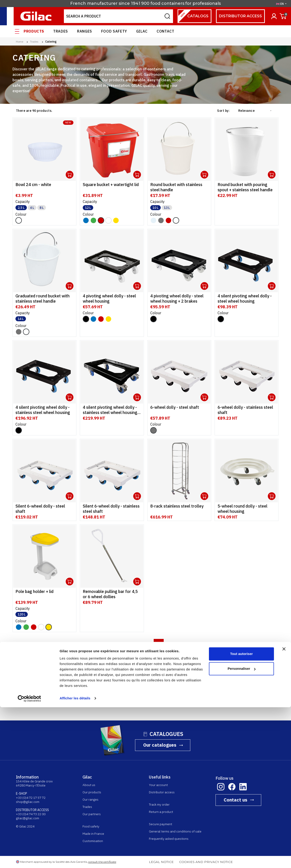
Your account (158, 785)
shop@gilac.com (28, 802)
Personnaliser (242, 829)
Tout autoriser (241, 815)
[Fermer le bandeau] (284, 810)
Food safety (114, 31)
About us (89, 785)
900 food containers (163, 3)
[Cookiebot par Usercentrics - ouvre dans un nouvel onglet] (29, 859)
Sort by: (223, 111)
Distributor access (240, 16)
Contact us (236, 800)
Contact (165, 31)
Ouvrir (70, 175)
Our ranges (90, 799)
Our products (92, 792)
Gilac (142, 31)
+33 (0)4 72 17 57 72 (31, 798)
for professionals (203, 3)
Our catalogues (160, 745)
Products (34, 31)
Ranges (85, 31)
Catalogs (193, 16)
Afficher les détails (75, 859)
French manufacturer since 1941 (105, 3)
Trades (61, 31)
